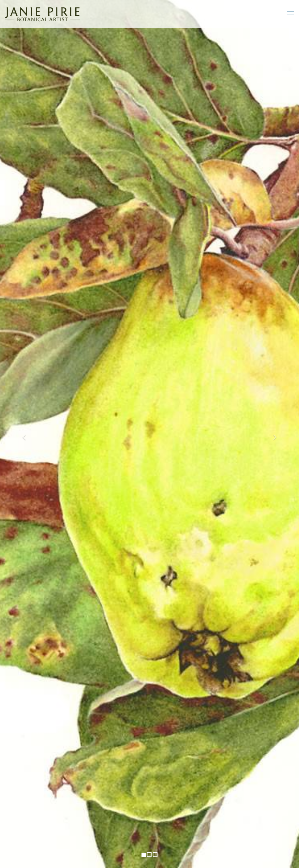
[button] (22, 434)
